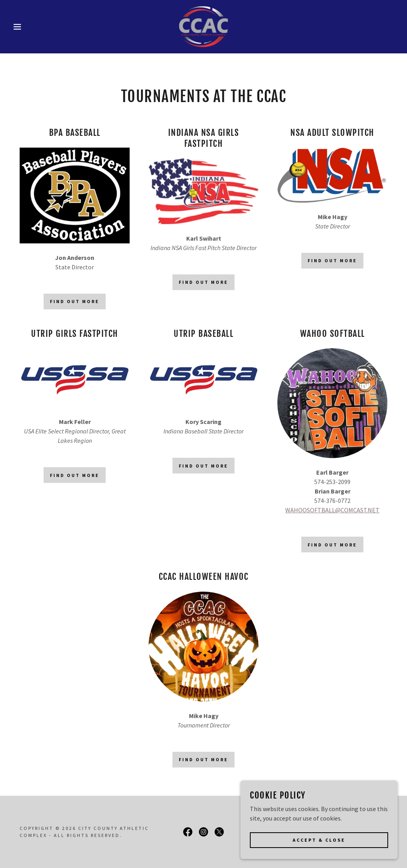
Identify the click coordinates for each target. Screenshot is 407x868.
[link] (204, 26)
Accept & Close (319, 856)
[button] (20, 27)
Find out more (75, 301)
